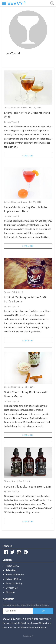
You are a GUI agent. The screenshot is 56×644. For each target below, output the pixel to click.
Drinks (24, 108)
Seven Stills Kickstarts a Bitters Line (28, 487)
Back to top (28, 636)
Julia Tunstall (13, 122)
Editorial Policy (14, 583)
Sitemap (10, 592)
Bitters (7, 481)
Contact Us (12, 588)
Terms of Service (15, 574)
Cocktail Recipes (12, 108)
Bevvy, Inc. (17, 619)
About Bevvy (12, 566)
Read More (28, 156)
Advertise (11, 570)
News (14, 481)
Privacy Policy (13, 579)
